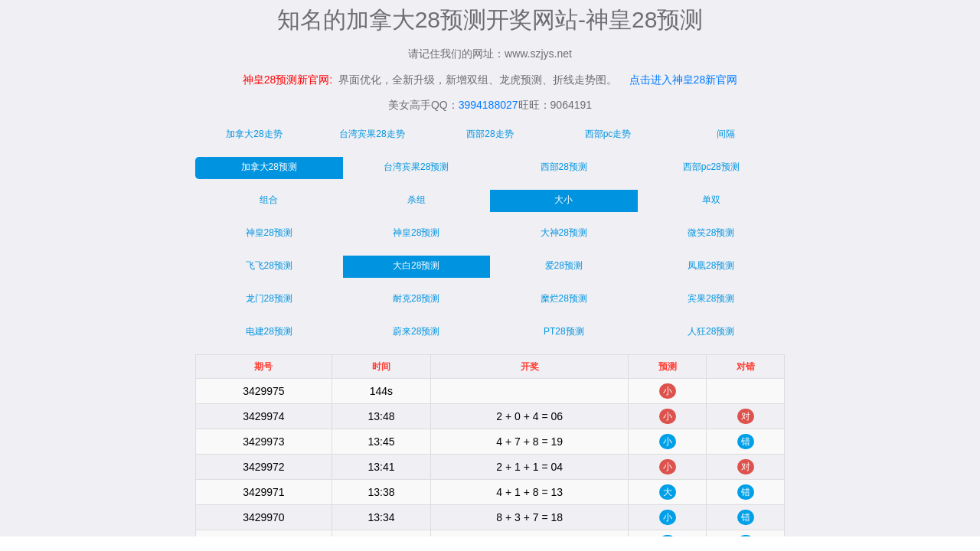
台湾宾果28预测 (416, 167)
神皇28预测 (269, 233)
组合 (269, 200)
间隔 (726, 134)
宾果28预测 (711, 298)
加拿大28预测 (269, 167)
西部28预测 (564, 167)
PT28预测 (564, 331)
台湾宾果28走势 (372, 134)
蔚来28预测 (416, 331)
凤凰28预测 (711, 266)
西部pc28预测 (711, 167)
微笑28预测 (711, 233)
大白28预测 (416, 266)
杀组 (416, 200)
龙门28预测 (269, 298)
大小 (563, 200)
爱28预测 (564, 266)
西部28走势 (490, 134)
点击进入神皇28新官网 (684, 80)
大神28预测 (564, 233)
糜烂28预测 (564, 298)
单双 (711, 200)
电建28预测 (269, 331)
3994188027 (488, 105)
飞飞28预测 (269, 266)
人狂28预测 (711, 331)
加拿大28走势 (254, 134)
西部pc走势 (608, 134)
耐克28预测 (416, 298)
